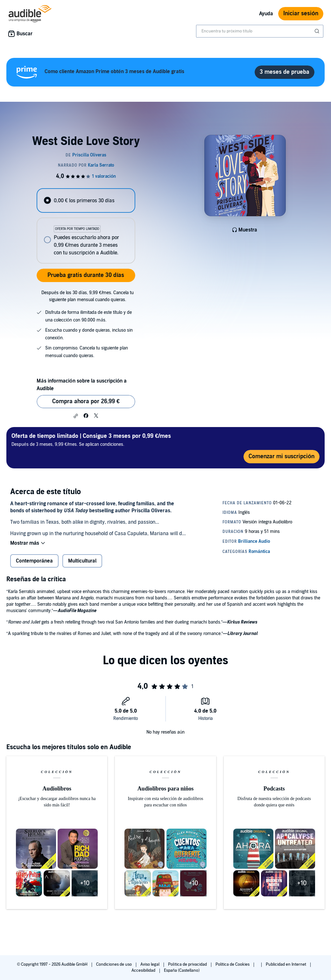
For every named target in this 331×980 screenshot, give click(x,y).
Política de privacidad (188, 964)
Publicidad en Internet (286, 964)
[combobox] (260, 31)
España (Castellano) (182, 970)
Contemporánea (34, 561)
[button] (76, 416)
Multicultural (82, 561)
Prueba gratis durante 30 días (86, 275)
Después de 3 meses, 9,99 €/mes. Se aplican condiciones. (91, 440)
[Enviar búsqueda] (318, 31)
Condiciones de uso (114, 964)
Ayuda (266, 14)
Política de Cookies (233, 964)
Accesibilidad (144, 970)
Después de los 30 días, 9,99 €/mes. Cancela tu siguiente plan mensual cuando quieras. (88, 296)
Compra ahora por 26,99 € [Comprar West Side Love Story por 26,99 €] (86, 401)
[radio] (86, 200)
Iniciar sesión (301, 14)
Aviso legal (150, 964)
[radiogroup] (86, 226)
